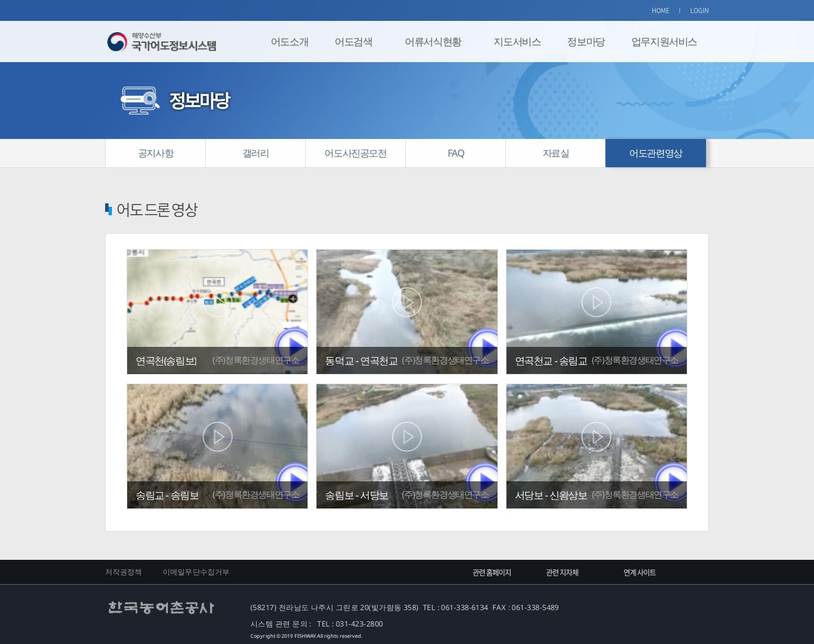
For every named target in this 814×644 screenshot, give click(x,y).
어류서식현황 (433, 41)
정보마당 (586, 41)
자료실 (556, 153)
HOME (661, 10)
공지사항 (155, 153)
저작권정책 (124, 572)
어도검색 (353, 41)
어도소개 (289, 41)
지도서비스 (517, 41)
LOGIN (700, 10)
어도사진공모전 (355, 153)
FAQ (456, 153)
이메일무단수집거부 (196, 572)
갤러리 (256, 153)
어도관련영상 (656, 153)
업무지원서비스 (664, 41)
